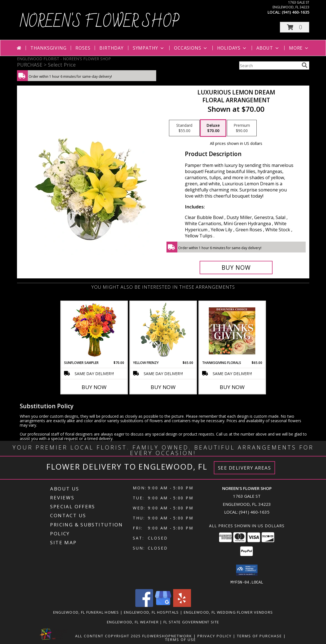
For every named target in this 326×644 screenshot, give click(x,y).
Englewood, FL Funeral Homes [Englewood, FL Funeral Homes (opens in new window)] (86, 612)
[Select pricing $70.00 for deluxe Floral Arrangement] (213, 128)
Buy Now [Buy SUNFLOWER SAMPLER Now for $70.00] (94, 387)
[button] (295, 27)
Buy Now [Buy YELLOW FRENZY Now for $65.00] (163, 387)
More (299, 48)
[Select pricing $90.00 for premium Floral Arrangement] (242, 128)
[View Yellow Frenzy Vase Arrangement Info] (163, 331)
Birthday (111, 48)
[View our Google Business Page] (163, 605)
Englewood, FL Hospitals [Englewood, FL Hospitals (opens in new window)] (151, 612)
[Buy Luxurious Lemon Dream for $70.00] (236, 268)
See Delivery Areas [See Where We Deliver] (245, 468)
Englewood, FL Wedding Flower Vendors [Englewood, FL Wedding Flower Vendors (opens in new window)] (228, 612)
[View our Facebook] (144, 605)
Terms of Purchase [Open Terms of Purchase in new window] (259, 636)
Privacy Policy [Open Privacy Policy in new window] (215, 636)
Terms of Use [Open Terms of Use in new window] (181, 639)
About (268, 48)
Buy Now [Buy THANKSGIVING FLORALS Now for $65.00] (232, 387)
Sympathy (149, 48)
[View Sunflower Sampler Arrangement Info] (94, 331)
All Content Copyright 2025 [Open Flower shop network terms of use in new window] (108, 636)
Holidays (232, 48)
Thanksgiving (48, 48)
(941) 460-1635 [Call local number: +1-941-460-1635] (296, 12)
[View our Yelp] (182, 605)
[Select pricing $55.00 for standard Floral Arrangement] (184, 128)
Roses (83, 48)
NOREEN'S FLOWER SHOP (100, 22)
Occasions (191, 48)
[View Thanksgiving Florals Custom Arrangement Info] (232, 331)
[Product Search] (269, 65)
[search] (305, 65)
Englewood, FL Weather (133, 622)
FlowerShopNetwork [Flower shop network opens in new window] (167, 636)
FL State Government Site (191, 622)
